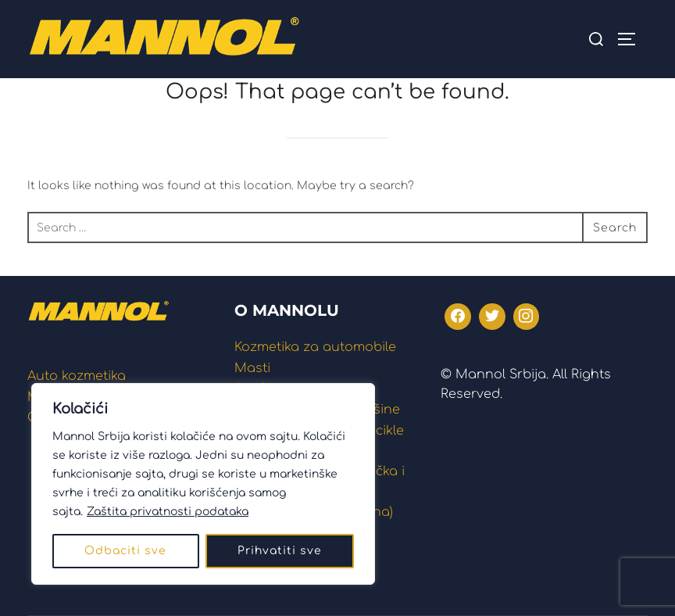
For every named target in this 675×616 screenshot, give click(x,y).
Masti (252, 368)
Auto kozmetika (77, 376)
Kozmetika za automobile (315, 347)
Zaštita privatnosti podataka (168, 512)
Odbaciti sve (125, 551)
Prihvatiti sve (280, 551)
